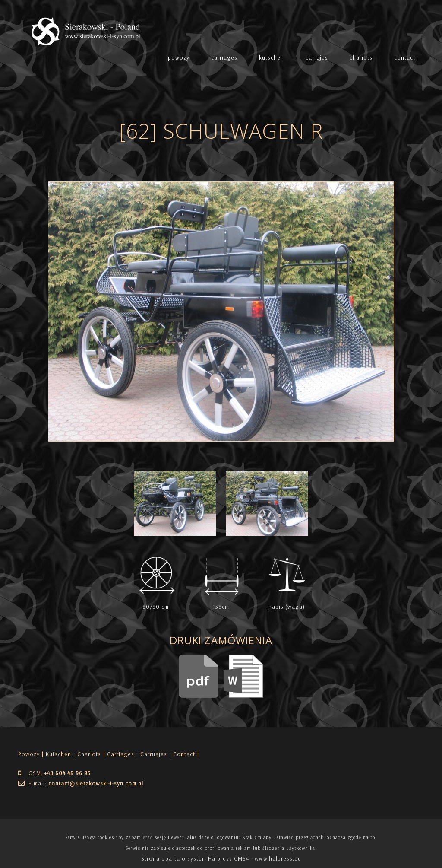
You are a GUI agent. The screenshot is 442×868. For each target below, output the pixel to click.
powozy (179, 57)
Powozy (29, 754)
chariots (361, 57)
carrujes (317, 57)
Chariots (89, 754)
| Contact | (184, 754)
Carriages (121, 754)
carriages (224, 57)
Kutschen (58, 754)
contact (405, 57)
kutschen (272, 57)
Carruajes (154, 754)
